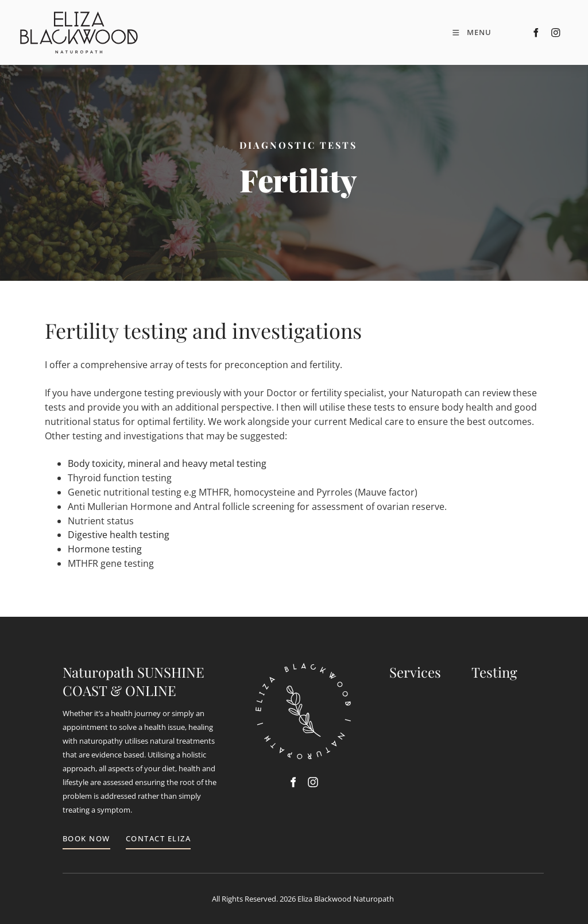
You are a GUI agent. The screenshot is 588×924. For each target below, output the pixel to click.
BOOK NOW (86, 838)
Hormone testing (105, 549)
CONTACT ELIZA (158, 838)
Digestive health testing (119, 535)
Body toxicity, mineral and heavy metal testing (167, 463)
